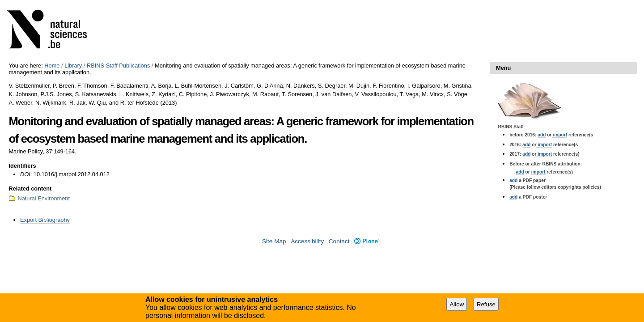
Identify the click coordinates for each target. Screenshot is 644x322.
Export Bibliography (45, 220)
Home (52, 66)
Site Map (274, 241)
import (560, 135)
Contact (339, 241)
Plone (366, 241)
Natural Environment (44, 198)
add (542, 135)
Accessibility (307, 241)
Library (73, 66)
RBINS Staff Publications (118, 66)
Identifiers (22, 166)
